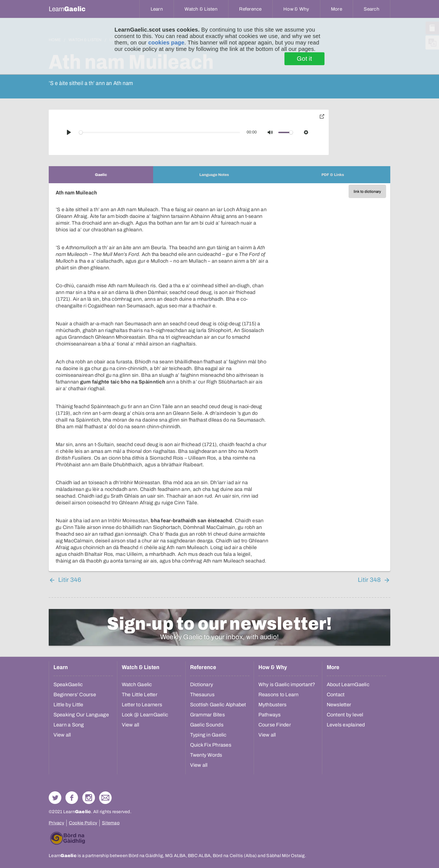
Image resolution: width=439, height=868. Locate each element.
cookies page (166, 43)
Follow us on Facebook (72, 798)
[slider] (160, 132)
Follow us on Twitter (55, 798)
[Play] (69, 132)
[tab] (101, 175)
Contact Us (105, 798)
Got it (304, 59)
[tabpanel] (219, 377)
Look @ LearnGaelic (145, 715)
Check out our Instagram (89, 798)
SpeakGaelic (68, 684)
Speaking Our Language (81, 715)
